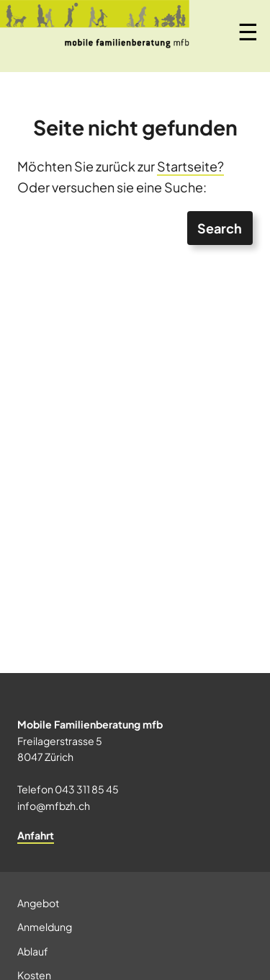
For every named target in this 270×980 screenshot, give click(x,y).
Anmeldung (45, 927)
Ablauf (33, 951)
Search (220, 228)
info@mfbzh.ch (54, 806)
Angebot (38, 903)
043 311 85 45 (87, 789)
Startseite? (190, 166)
